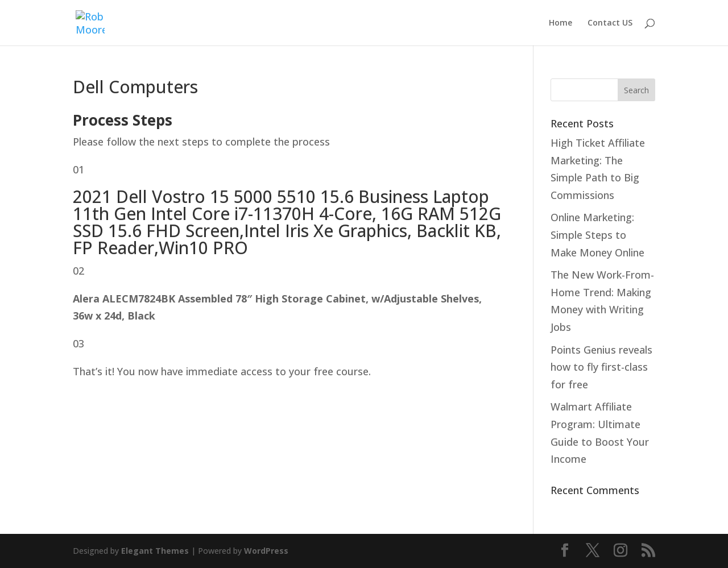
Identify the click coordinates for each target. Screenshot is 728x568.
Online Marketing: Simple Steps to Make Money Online (597, 235)
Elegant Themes (155, 551)
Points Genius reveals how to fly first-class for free (601, 367)
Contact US (610, 23)
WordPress (266, 551)
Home (561, 23)
